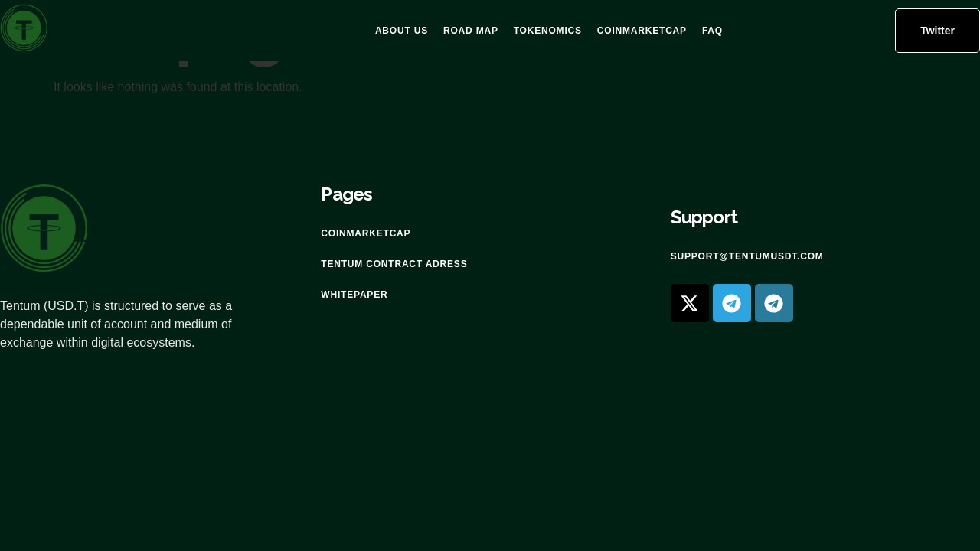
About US (402, 31)
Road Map (471, 31)
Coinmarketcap (642, 31)
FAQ (712, 31)
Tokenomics (548, 31)
